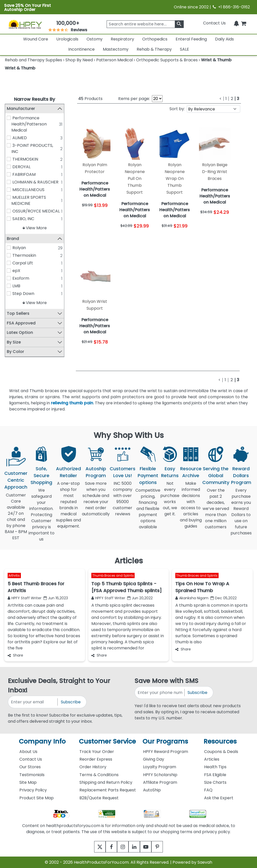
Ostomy (95, 39)
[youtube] (149, 847)
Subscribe (71, 702)
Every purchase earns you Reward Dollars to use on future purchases (241, 515)
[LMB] (9, 286)
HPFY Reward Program (166, 752)
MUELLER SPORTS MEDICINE (28, 200)
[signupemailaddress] (33, 702)
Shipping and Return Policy (106, 782)
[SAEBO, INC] (9, 219)
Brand (13, 239)
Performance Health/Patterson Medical (29, 124)
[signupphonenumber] (160, 693)
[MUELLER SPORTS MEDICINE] (9, 197)
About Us (28, 752)
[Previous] (220, 99)
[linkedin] (135, 847)
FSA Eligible (215, 775)
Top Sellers (18, 313)
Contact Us (214, 23)
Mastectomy (116, 49)
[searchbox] (145, 24)
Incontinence (81, 49)
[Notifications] (236, 23)
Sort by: (177, 109)
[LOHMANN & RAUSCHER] (9, 182)
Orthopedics (155, 39)
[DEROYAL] (9, 167)
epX (16, 271)
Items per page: (134, 99)
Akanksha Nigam (192, 598)
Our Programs (165, 741)
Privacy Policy (33, 790)
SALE (184, 49)
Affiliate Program (160, 782)
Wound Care (36, 39)
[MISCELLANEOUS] (9, 190)
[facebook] (108, 847)
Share (15, 655)
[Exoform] (9, 278)
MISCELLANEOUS (28, 190)
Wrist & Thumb (20, 68)
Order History (93, 767)
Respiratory (122, 39)
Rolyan (19, 248)
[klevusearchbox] (179, 24)
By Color (15, 352)
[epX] (9, 271)
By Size (14, 342)
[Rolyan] (9, 248)
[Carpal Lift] (9, 263)
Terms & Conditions (99, 775)
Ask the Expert (219, 798)
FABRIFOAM (24, 174)
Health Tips (215, 767)
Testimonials (32, 775)
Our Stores (30, 767)
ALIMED (20, 138)
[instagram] (122, 847)
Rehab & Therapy (154, 49)
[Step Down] (9, 293)
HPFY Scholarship (160, 775)
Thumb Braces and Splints (113, 575)
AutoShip (152, 790)
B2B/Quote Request (99, 798)
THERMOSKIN (25, 159)
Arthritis (14, 575)
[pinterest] (163, 847)
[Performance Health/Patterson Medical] (9, 118)
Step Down (23, 294)
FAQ (208, 790)
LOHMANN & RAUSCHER (35, 182)
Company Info (42, 741)
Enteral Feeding (191, 39)
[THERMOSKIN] (9, 159)
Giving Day (154, 759)
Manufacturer (21, 109)
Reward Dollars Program (241, 475)
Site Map (28, 782)
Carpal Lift (23, 263)
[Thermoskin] (9, 255)
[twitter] (94, 847)
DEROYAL (22, 167)
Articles (212, 759)
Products (90, 99)
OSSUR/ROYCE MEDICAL (36, 211)
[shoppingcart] (244, 23)
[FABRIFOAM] (9, 174)
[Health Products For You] (25, 24)
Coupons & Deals (221, 752)
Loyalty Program (160, 767)
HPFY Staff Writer (25, 598)
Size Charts (215, 782)
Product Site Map (37, 798)
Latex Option (20, 332)
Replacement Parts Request (108, 790)
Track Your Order (97, 752)
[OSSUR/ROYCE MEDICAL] (9, 211)
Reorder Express (96, 759)
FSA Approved (21, 323)
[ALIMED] (9, 138)
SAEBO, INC (23, 219)
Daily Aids (224, 39)
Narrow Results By (34, 99)
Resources (220, 741)
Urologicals (67, 39)
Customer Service (107, 741)
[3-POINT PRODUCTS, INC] (9, 145)
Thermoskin (24, 255)
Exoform (21, 278)
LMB (16, 286)
